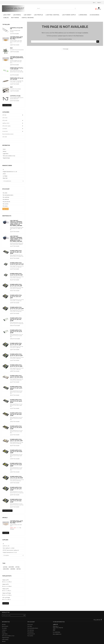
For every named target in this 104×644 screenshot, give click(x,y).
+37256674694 (57, 632)
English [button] (99, 3)
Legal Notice (6, 154)
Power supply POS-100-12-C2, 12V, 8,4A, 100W (16, 501)
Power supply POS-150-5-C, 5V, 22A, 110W (16, 440)
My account (6, 189)
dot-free (19, 569)
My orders (5, 193)
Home (4, 149)
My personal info (6, 202)
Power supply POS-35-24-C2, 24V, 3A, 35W (16, 355)
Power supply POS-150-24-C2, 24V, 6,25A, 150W (16, 451)
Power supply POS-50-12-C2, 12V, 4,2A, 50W (17, 308)
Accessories (95, 15)
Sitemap (4, 641)
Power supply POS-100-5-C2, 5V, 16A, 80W (16, 477)
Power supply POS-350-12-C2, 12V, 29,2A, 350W (16, 401)
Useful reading (28, 18)
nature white (6, 569)
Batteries (15, 18)
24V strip (5, 567)
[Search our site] (55, 8)
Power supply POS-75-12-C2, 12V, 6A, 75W (16, 274)
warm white (11, 567)
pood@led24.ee (58, 634)
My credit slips (6, 197)
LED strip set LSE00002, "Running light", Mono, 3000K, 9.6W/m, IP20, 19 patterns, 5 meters (16, 223)
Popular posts (7, 576)
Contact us (4, 630)
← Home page (65, 49)
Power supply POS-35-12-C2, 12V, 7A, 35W (16, 366)
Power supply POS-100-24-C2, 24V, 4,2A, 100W (16, 489)
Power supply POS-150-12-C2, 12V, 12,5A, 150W (16, 465)
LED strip (7, 15)
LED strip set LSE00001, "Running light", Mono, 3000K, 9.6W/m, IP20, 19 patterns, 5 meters (16, 239)
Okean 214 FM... (6, 580)
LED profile (39, 15)
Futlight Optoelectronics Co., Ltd (10, 172)
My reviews (5, 206)
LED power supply (69, 15)
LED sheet (28, 15)
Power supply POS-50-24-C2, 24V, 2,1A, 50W (16, 296)
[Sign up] (24, 615)
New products (7, 216)
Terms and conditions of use (9, 156)
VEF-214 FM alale (6, 598)
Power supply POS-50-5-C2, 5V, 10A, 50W (16, 285)
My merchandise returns (8, 195)
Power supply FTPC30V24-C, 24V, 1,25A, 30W (17, 68)
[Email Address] (12, 615)
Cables (6, 18)
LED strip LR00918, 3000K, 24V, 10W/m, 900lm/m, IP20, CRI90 (17, 58)
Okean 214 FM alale (7, 593)
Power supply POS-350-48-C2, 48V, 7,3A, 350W (16, 252)
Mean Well (5, 178)
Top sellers (6, 24)
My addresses (6, 199)
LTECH (4, 174)
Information (6, 145)
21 (3, 169)
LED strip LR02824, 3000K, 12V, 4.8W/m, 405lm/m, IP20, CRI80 (17, 522)
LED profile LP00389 (15, 96)
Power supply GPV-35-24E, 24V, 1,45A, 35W (17, 79)
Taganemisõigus (6, 158)
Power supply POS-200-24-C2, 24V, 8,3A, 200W (16, 414)
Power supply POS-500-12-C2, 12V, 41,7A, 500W (16, 331)
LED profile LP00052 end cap (16, 28)
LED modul (17, 15)
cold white (13, 569)
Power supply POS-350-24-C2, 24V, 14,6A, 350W (16, 388)
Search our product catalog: (65, 39)
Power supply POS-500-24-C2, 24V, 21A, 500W (16, 319)
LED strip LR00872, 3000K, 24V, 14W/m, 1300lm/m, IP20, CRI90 (16, 38)
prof (11, 48)
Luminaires (83, 15)
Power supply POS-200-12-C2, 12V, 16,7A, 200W (16, 427)
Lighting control (53, 15)
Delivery (5, 151)
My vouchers (6, 204)
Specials (5, 518)
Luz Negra (5, 176)
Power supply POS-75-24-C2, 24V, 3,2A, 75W (17, 264)
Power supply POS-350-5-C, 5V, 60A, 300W (16, 376)
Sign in (94, 3)
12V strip (17, 567)
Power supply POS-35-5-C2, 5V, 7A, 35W (16, 344)
